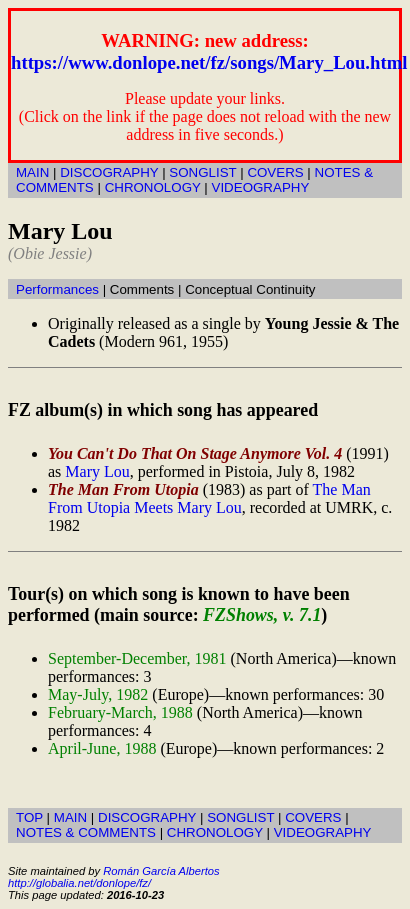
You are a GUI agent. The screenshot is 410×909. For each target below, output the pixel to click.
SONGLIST (202, 172)
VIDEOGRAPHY (261, 187)
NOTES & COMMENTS (86, 832)
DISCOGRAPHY (109, 172)
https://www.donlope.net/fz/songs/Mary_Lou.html (209, 62)
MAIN (32, 172)
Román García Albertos (161, 871)
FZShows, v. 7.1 (262, 615)
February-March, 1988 (120, 712)
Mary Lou (97, 471)
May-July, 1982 (98, 694)
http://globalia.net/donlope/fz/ (79, 883)
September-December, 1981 (137, 658)
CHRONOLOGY (153, 187)
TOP (29, 817)
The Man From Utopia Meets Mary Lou (209, 498)
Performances (57, 289)
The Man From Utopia (123, 489)
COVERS (275, 172)
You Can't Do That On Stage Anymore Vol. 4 (195, 453)
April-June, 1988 (102, 748)
